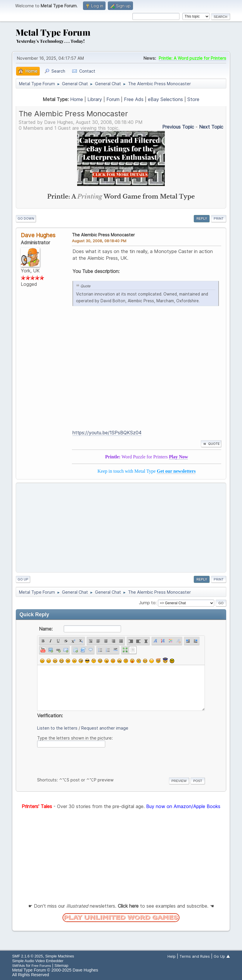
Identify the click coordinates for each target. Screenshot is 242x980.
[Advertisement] (121, 528)
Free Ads (134, 99)
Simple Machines (60, 956)
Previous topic (178, 127)
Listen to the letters (57, 728)
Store (193, 99)
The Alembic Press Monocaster (103, 235)
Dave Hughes (38, 235)
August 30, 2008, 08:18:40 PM (99, 241)
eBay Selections (165, 99)
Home (77, 99)
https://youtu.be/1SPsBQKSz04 (107, 433)
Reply (202, 218)
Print (219, 218)
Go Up (23, 579)
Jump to (147, 603)
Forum (113, 99)
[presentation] (82, 761)
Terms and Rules (195, 956)
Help (172, 956)
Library (95, 99)
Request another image (105, 728)
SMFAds (18, 966)
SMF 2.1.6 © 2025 (27, 956)
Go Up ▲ (222, 956)
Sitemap (61, 966)
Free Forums (41, 966)
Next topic (211, 127)
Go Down (26, 218)
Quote (211, 444)
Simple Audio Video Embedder (38, 961)
